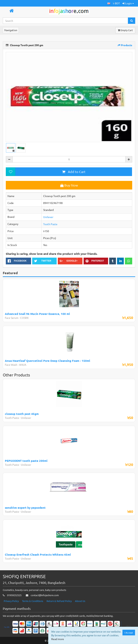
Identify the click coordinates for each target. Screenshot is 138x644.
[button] (109, 3)
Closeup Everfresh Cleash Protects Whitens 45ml (38, 554)
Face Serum (12, 318)
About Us (80, 601)
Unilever (48, 217)
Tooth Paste (50, 224)
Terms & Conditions (33, 601)
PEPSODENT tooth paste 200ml (26, 461)
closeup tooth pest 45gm (22, 414)
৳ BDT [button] (116, 3)
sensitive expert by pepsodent (25, 508)
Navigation (11, 30)
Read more (58, 639)
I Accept (129, 633)
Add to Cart (74, 172)
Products (125, 45)
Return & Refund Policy (59, 601)
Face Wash (11, 365)
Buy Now (69, 185)
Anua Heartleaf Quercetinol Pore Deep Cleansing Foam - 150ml (47, 361)
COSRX (24, 318)
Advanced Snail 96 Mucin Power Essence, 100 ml (37, 314)
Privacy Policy (11, 601)
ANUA (23, 365)
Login (128, 3)
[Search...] (65, 21)
